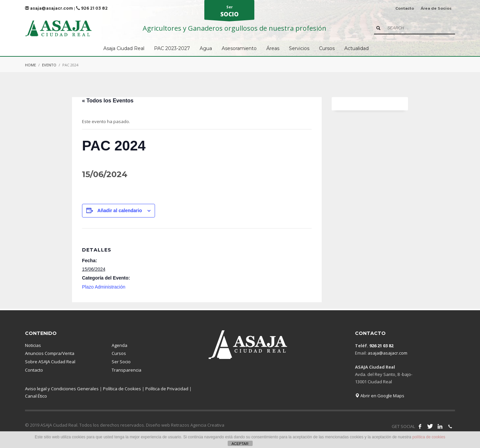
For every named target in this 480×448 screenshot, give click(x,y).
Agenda (119, 345)
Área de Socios (436, 8)
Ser (229, 12)
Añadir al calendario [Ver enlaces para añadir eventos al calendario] (120, 210)
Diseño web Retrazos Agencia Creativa (185, 425)
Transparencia (126, 370)
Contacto (405, 8)
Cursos (119, 353)
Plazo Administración (104, 287)
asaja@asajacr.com (49, 8)
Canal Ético (36, 396)
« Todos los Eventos (108, 101)
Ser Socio (121, 362)
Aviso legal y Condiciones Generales (62, 389)
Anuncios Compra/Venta (50, 353)
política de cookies (429, 437)
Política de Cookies (122, 389)
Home (30, 65)
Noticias (33, 345)
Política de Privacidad (167, 389)
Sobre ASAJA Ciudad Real (50, 362)
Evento (49, 65)
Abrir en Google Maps (380, 396)
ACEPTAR (240, 444)
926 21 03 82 (92, 8)
